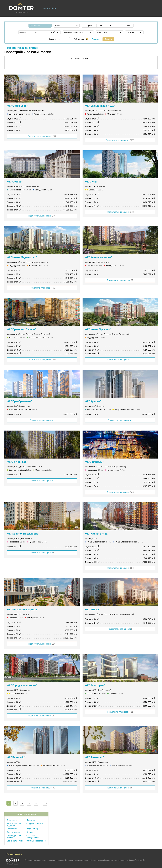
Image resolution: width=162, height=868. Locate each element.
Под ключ (31, 820)
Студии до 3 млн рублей (14, 836)
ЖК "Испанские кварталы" (23, 610)
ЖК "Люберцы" (94, 462)
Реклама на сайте (14, 854)
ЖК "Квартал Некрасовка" (23, 534)
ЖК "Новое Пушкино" (98, 329)
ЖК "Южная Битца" (97, 534)
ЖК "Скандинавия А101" (100, 106)
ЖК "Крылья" (93, 401)
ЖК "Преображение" (19, 401)
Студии (30, 832)
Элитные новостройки (36, 841)
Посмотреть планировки (42, 136)
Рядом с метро (33, 829)
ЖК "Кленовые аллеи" (99, 257)
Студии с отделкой (35, 823)
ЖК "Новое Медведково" (22, 257)
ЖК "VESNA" (93, 610)
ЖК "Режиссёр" (16, 757)
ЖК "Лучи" (91, 182)
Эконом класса (13, 832)
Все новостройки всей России (22, 48)
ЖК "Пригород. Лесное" (21, 329)
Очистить (96, 39)
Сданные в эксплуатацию (33, 836)
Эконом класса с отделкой (14, 824)
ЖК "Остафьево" (17, 106)
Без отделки (12, 829)
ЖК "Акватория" (95, 685)
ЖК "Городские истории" (22, 685)
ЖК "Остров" (15, 182)
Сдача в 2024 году (15, 841)
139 (45, 803)
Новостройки (49, 8)
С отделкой (12, 820)
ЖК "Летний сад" (17, 462)
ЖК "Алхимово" (95, 757)
